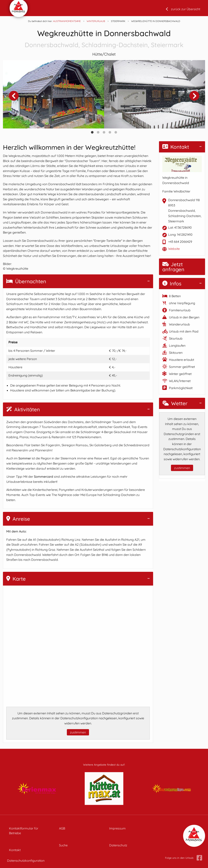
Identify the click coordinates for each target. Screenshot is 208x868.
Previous (14, 96)
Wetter (175, 403)
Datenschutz (118, 845)
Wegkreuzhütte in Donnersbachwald (104, 39)
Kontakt (176, 147)
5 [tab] (116, 132)
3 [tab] (104, 132)
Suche (63, 845)
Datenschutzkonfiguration (26, 861)
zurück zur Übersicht (186, 9)
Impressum (117, 828)
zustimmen (78, 732)
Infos (172, 284)
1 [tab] (92, 132)
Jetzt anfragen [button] (173, 267)
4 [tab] (110, 132)
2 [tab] (98, 132)
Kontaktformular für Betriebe (24, 831)
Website (174, 249)
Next (194, 96)
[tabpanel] (54, 94)
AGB (62, 828)
